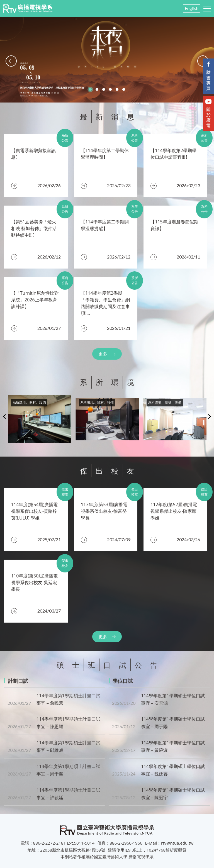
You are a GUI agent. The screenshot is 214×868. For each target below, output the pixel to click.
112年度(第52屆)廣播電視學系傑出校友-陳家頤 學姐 (174, 511)
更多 (103, 354)
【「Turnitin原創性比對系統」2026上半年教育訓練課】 (35, 300)
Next (210, 416)
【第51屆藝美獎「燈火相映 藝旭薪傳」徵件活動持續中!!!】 (34, 228)
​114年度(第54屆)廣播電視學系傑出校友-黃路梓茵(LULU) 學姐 (34, 511)
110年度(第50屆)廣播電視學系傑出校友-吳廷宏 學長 (34, 582)
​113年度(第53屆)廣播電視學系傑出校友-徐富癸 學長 (104, 511)
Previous (4, 416)
